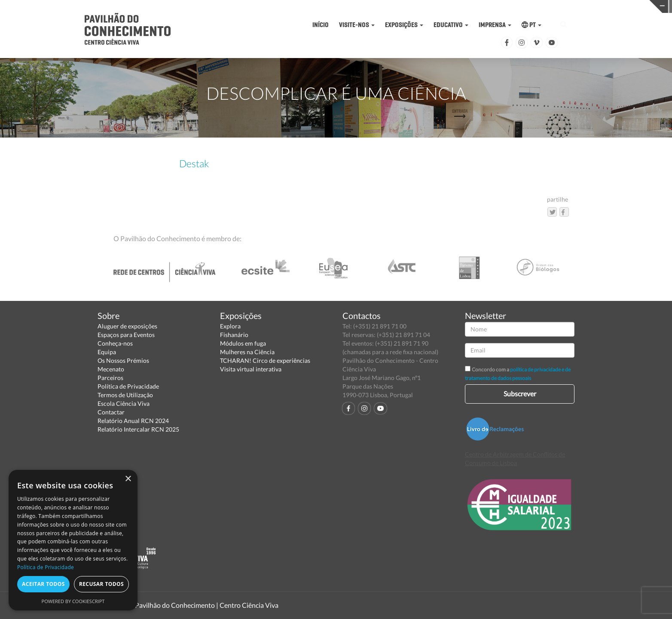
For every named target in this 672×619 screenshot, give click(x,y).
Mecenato (111, 369)
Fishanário (234, 335)
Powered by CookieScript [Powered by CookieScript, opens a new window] (73, 601)
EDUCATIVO (451, 25)
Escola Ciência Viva (124, 403)
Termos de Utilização (125, 395)
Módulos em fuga (243, 343)
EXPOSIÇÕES (404, 25)
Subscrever (520, 394)
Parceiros (110, 378)
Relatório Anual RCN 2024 (133, 421)
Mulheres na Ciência (247, 352)
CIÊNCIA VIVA (467, 6)
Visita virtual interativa (251, 369)
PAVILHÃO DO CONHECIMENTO (322, 7)
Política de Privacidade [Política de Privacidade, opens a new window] (46, 567)
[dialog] (73, 540)
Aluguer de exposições (127, 326)
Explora (230, 326)
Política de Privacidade (128, 386)
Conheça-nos (115, 343)
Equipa (107, 352)
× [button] (128, 479)
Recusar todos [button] (101, 584)
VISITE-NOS (357, 25)
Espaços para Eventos (126, 335)
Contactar (111, 412)
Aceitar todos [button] (43, 584)
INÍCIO (321, 25)
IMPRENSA (495, 25)
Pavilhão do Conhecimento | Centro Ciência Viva (207, 605)
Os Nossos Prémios (123, 360)
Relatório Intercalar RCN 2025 (138, 429)
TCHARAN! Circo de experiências (265, 360)
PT (531, 25)
